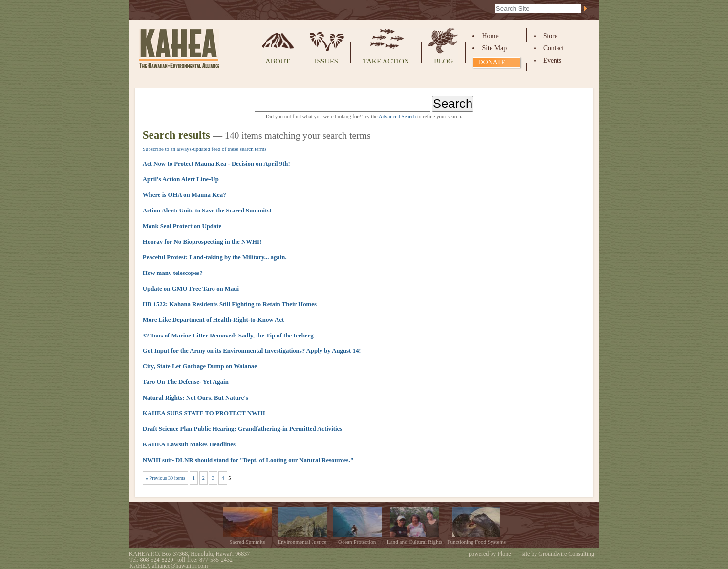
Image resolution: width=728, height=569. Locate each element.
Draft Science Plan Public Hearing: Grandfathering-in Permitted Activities (242, 429)
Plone (504, 554)
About (278, 61)
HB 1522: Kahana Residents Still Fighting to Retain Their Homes (230, 304)
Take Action (386, 61)
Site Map (494, 48)
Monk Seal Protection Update (182, 226)
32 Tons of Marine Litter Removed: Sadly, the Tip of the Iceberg (228, 336)
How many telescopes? (173, 273)
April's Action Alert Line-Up (181, 179)
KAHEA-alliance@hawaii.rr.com (169, 566)
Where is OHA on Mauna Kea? (184, 195)
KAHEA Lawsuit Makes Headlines (189, 444)
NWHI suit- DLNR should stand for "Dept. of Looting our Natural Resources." (248, 460)
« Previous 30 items (165, 478)
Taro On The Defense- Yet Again (186, 382)
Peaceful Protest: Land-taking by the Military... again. (215, 257)
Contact (554, 48)
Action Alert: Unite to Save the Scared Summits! (207, 211)
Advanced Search (397, 116)
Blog (443, 61)
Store (550, 36)
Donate (492, 62)
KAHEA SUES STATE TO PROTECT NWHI (204, 413)
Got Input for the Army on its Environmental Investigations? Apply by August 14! (252, 351)
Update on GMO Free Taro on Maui (191, 289)
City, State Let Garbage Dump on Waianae (200, 366)
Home (490, 36)
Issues (326, 61)
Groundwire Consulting (566, 554)
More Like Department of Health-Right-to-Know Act (213, 320)
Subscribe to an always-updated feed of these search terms (205, 149)
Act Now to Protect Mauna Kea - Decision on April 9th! (216, 164)
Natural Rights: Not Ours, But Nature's (195, 398)
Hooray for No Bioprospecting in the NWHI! (202, 242)
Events (552, 60)
